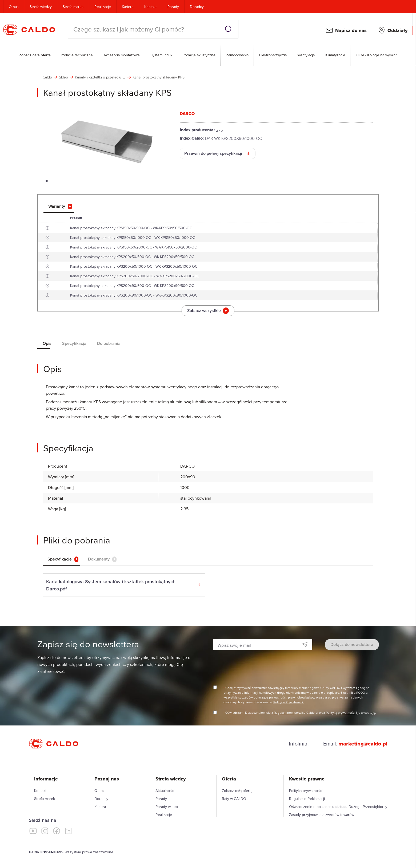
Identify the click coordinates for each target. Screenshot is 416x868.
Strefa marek (73, 7)
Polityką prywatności (341, 713)
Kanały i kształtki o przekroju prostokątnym (100, 77)
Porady (173, 7)
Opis (47, 343)
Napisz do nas (351, 30)
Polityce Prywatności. (289, 702)
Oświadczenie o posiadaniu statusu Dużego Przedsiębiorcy (338, 807)
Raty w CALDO (234, 799)
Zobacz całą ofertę (35, 55)
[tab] (61, 206)
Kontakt (150, 7)
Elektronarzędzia (273, 55)
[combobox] (144, 29)
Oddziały (397, 30)
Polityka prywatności (306, 791)
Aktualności (165, 791)
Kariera (128, 7)
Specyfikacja (74, 343)
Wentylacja (306, 55)
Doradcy (197, 7)
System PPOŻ (162, 55)
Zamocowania (237, 55)
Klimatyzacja (335, 55)
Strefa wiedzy (41, 7)
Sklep (63, 77)
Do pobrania (109, 343)
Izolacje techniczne (77, 55)
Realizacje (103, 7)
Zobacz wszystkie (208, 311)
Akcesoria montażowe (122, 55)
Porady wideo (167, 807)
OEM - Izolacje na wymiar (376, 55)
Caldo (47, 77)
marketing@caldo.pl (363, 744)
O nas (14, 7)
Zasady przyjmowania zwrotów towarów (322, 815)
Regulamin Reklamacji (307, 799)
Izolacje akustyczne (199, 55)
